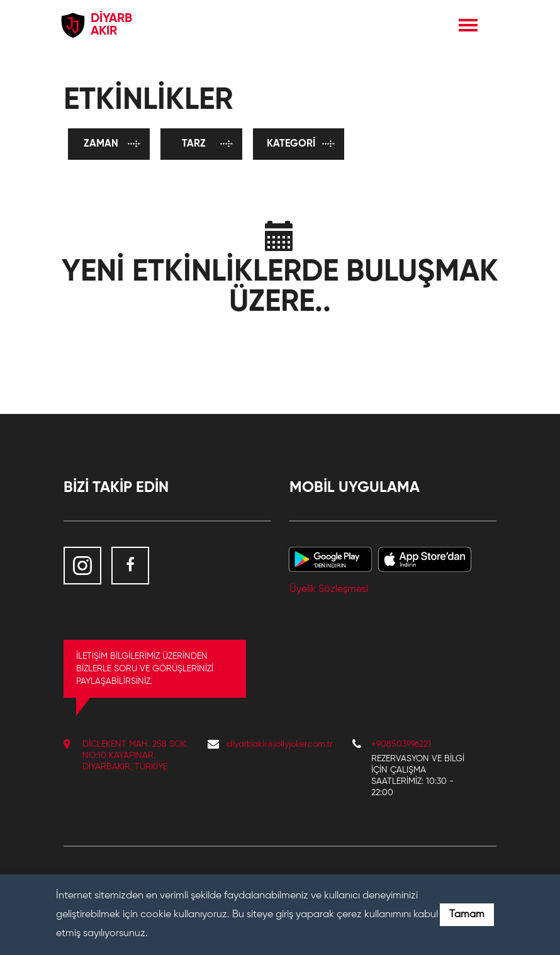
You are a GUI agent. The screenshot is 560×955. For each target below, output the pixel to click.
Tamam (467, 915)
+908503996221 (401, 744)
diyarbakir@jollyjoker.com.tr (279, 744)
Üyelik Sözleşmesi (329, 589)
